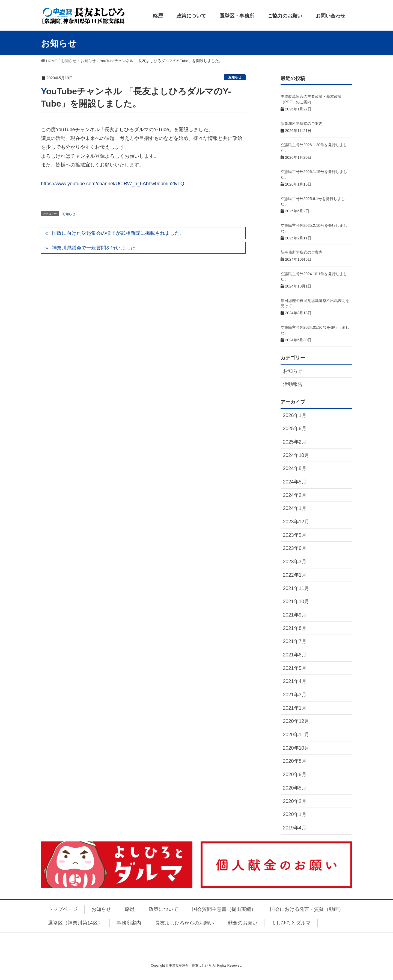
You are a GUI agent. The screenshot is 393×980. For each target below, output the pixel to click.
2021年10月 (296, 602)
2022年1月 (295, 575)
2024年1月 (295, 508)
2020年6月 (295, 774)
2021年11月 (296, 588)
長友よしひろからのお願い (184, 923)
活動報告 (293, 384)
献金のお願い (243, 923)
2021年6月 (295, 655)
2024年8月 (295, 468)
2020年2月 (295, 801)
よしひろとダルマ (291, 923)
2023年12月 (296, 522)
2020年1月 (295, 814)
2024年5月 (295, 482)
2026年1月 (295, 415)
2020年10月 (296, 748)
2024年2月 (295, 495)
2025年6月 (295, 429)
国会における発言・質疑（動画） (307, 909)
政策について (163, 909)
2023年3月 (295, 562)
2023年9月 (295, 535)
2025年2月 (295, 442)
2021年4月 (295, 681)
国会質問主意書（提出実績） (224, 909)
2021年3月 (295, 695)
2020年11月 (296, 735)
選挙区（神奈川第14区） (75, 923)
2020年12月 (296, 721)
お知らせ (235, 77)
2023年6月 (295, 548)
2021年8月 (295, 628)
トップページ (63, 909)
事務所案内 (129, 923)
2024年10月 (296, 455)
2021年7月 (295, 641)
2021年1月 (295, 708)
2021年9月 (295, 615)
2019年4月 (295, 828)
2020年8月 (295, 761)
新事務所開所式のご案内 (302, 124)
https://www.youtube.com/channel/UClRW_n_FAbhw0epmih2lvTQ (113, 184)
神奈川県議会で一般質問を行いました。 (96, 248)
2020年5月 (295, 788)
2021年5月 (295, 668)
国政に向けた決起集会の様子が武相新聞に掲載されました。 (118, 233)
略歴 (130, 909)
